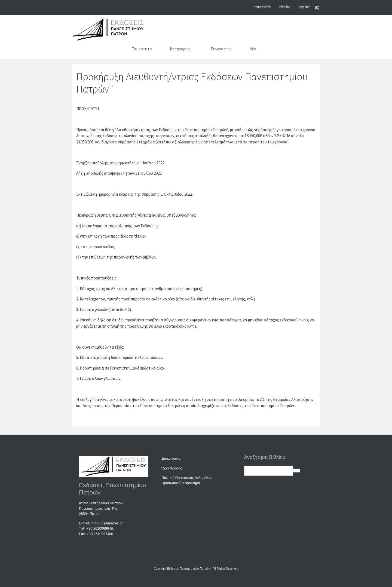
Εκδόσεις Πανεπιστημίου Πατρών (189, 569)
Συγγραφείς (221, 49)
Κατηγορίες (180, 49)
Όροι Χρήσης (172, 468)
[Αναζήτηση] (276, 50)
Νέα (253, 49)
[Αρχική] (116, 50)
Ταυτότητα (142, 49)
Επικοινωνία (171, 458)
